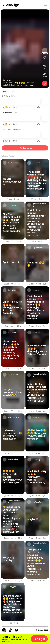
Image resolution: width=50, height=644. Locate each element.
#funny (25, 85)
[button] (39, 639)
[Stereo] (11, 5)
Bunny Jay (7, 80)
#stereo (32, 85)
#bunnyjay (18, 85)
